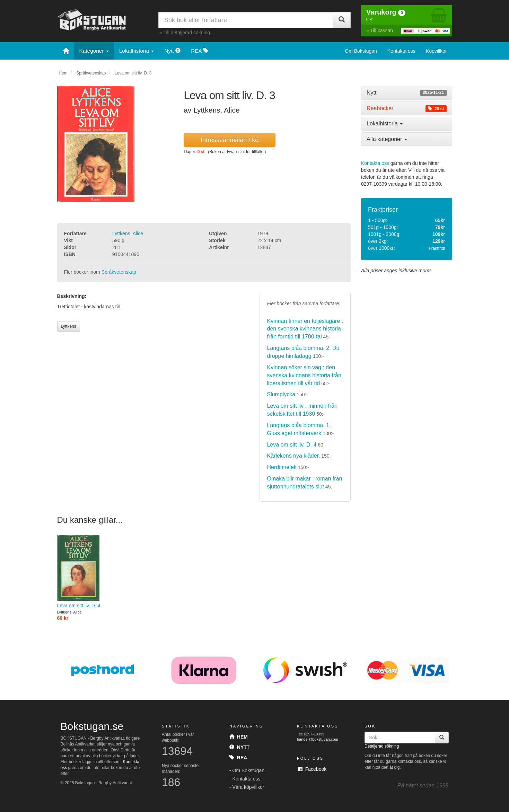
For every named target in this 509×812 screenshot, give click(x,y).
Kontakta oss (401, 51)
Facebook (312, 769)
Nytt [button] (407, 93)
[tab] (407, 93)
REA (200, 51)
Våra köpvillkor (248, 787)
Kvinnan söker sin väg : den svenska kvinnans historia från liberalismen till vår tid (304, 375)
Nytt (172, 51)
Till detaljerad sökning (187, 33)
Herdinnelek (282, 467)
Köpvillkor (436, 51)
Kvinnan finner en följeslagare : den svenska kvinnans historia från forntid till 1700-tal (305, 329)
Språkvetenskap (91, 73)
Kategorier (94, 51)
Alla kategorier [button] (387, 139)
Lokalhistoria (137, 51)
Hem (63, 73)
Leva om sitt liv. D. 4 (292, 445)
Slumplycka (281, 394)
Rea (238, 758)
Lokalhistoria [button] (385, 123)
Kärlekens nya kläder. (293, 456)
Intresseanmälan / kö (230, 140)
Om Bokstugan (361, 51)
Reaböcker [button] (407, 108)
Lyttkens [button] (69, 326)
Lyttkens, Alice (128, 233)
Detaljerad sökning (382, 746)
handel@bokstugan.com (318, 739)
